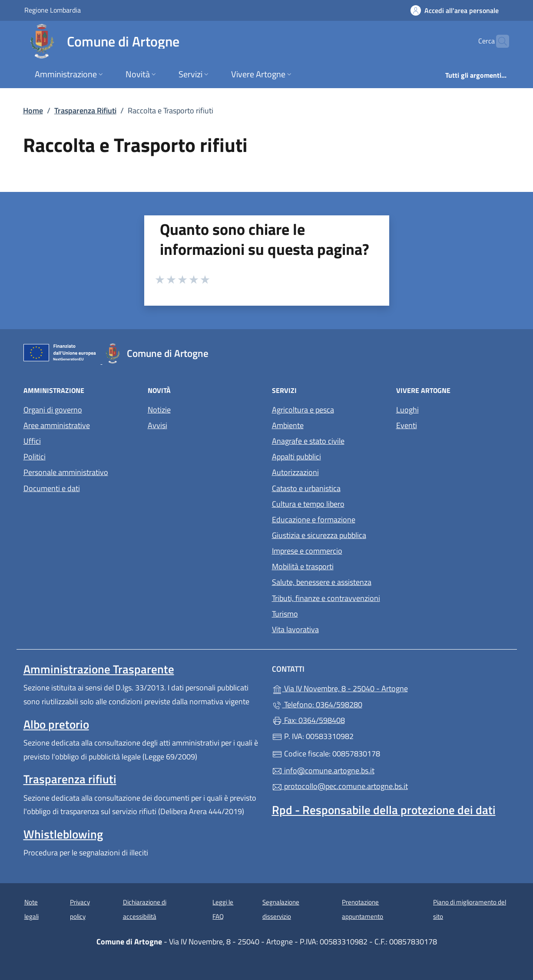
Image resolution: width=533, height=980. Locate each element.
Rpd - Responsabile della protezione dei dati (384, 810)
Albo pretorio (56, 724)
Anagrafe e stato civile (308, 441)
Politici (35, 457)
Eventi (407, 425)
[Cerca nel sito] (499, 41)
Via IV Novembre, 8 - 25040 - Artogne (380, 688)
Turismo (285, 614)
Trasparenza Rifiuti (85, 111)
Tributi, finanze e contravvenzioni (326, 598)
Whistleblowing (63, 834)
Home (33, 111)
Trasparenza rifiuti (70, 779)
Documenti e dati (52, 488)
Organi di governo (53, 410)
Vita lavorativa (295, 629)
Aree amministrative (57, 425)
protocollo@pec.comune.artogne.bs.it (340, 786)
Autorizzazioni (295, 472)
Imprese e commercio (307, 551)
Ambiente (288, 425)
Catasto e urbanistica (306, 488)
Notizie (159, 410)
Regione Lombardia (53, 10)
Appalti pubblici (296, 457)
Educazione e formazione (314, 520)
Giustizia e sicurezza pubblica (319, 535)
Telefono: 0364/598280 (317, 704)
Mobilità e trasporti (303, 566)
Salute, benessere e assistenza (322, 582)
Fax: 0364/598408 (308, 720)
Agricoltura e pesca (303, 410)
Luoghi (407, 410)
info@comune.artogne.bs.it (323, 770)
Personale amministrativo (66, 472)
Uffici (32, 441)
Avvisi (157, 425)
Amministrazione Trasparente (99, 669)
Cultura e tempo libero (308, 504)
